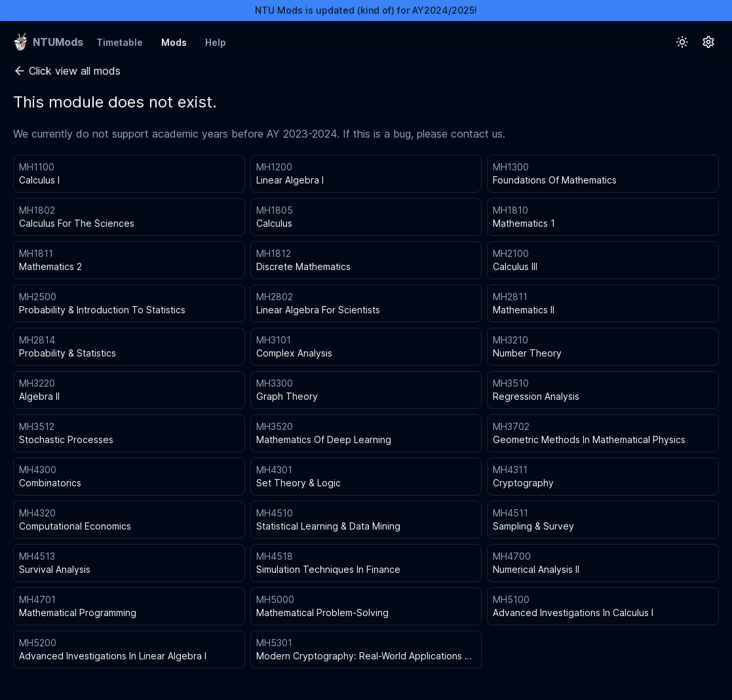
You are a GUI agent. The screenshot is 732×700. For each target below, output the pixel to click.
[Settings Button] (708, 42)
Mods (174, 42)
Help (216, 42)
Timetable (120, 42)
